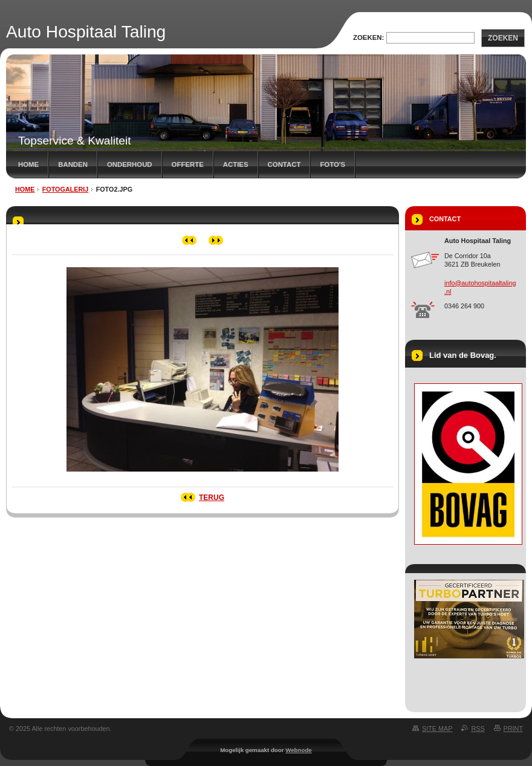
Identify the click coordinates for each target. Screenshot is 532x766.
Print (513, 729)
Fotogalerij (66, 189)
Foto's (332, 164)
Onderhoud (130, 164)
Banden (73, 164)
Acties (236, 164)
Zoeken (503, 38)
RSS (478, 729)
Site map (437, 729)
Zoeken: (368, 37)
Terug (212, 498)
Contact (284, 164)
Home (28, 164)
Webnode (299, 750)
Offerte (188, 164)
